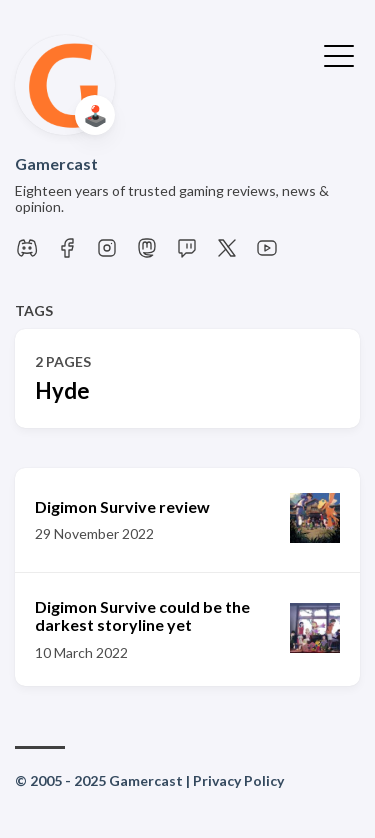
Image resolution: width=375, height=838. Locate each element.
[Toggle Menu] (339, 54)
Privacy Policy (238, 780)
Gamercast (56, 163)
